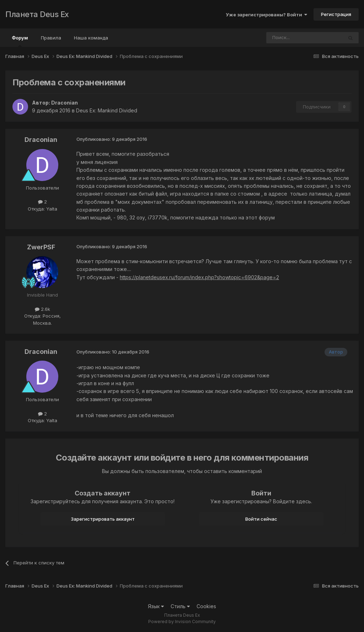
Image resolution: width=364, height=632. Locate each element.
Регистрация (336, 14)
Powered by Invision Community (182, 622)
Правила (51, 38)
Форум (20, 41)
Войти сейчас (261, 519)
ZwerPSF (41, 247)
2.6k (42, 309)
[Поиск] (285, 38)
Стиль (180, 606)
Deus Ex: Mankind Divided (107, 110)
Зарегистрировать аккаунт (103, 519)
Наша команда (91, 38)
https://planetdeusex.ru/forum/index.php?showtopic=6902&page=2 (199, 277)
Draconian (65, 103)
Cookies (206, 606)
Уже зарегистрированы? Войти (266, 15)
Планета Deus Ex (37, 14)
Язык (156, 606)
